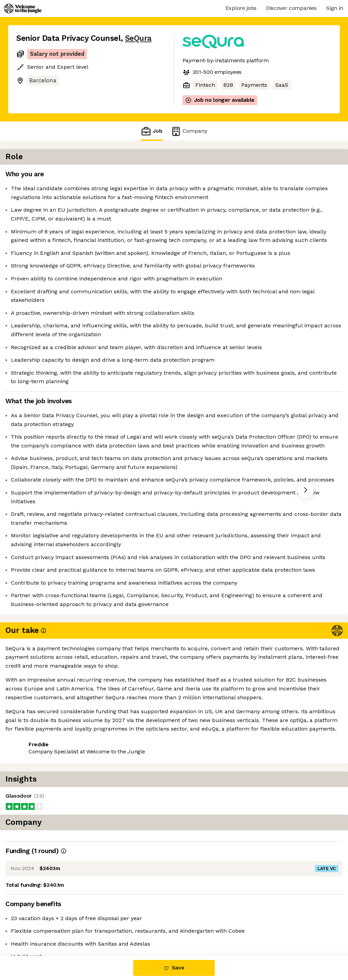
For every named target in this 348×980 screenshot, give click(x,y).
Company (189, 131)
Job (152, 131)
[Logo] (23, 9)
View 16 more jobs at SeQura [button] (102, 927)
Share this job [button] (35, 927)
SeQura (138, 38)
